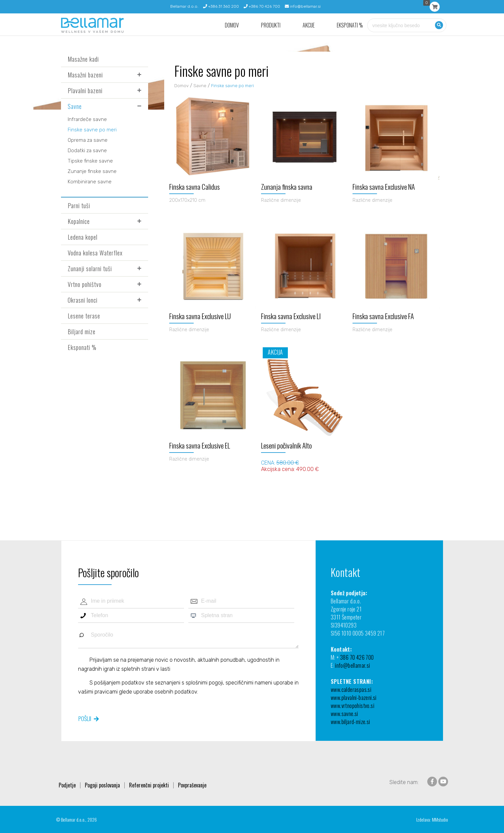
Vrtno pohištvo (85, 284)
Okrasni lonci (83, 300)
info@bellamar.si (303, 6)
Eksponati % (350, 25)
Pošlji (85, 719)
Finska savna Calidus (195, 187)
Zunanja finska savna (287, 187)
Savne (75, 106)
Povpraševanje (192, 785)
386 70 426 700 (357, 657)
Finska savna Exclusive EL (200, 445)
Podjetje (67, 785)
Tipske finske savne (90, 161)
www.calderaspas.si (351, 690)
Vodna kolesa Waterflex (95, 253)
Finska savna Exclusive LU (200, 316)
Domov (232, 25)
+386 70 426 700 (262, 6)
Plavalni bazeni (85, 91)
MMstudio (440, 819)
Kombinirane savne (90, 182)
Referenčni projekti (149, 785)
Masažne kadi (83, 59)
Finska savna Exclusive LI (291, 316)
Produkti (271, 25)
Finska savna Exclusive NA (384, 187)
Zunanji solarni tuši (90, 269)
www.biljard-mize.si (351, 722)
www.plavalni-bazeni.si (354, 698)
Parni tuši (79, 205)
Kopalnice (79, 221)
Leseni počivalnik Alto (286, 445)
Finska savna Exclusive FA (383, 316)
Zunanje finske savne (92, 171)
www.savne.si (344, 714)
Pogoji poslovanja (102, 785)
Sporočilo (188, 638)
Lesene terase (84, 316)
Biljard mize (82, 332)
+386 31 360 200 (221, 6)
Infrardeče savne (87, 119)
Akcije (309, 25)
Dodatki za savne (87, 151)
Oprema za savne (88, 140)
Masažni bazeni (85, 75)
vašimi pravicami (98, 692)
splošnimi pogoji (204, 683)
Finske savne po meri (92, 130)
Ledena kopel (83, 237)
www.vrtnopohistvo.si (353, 706)
